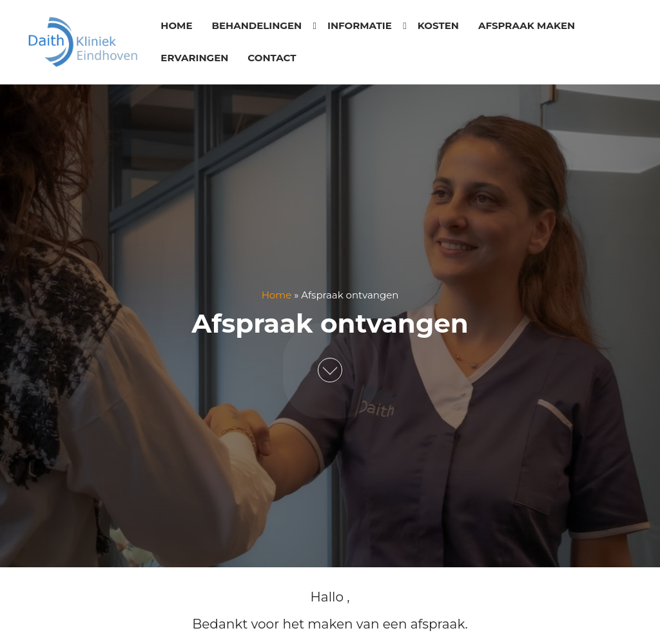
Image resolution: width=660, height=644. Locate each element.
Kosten (438, 25)
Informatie (360, 25)
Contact (272, 58)
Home (176, 25)
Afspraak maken (527, 25)
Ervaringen (194, 58)
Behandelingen (257, 25)
